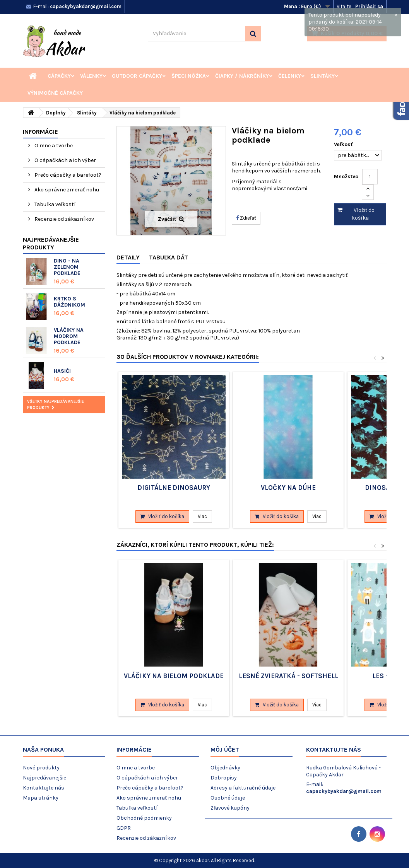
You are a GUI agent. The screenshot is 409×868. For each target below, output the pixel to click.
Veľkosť (344, 144)
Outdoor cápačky (137, 76)
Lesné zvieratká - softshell (288, 676)
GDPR (124, 828)
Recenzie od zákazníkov (64, 219)
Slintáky (323, 76)
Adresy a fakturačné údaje (243, 788)
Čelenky (290, 76)
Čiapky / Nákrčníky (242, 76)
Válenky (91, 76)
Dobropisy (224, 778)
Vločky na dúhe (288, 488)
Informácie (40, 132)
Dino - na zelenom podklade (67, 267)
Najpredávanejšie (44, 778)
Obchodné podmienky (144, 818)
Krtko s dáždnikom (69, 302)
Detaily (128, 257)
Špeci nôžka (189, 76)
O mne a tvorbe (53, 146)
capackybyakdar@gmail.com (344, 791)
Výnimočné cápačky (55, 93)
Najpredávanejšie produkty (51, 243)
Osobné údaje (228, 798)
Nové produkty (41, 768)
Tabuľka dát (169, 257)
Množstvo (346, 176)
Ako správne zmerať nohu (66, 190)
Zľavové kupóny (230, 808)
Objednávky (225, 768)
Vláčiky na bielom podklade (174, 676)
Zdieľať (246, 218)
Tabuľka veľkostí (55, 204)
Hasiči (62, 371)
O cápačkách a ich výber (65, 160)
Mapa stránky (41, 798)
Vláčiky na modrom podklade (69, 336)
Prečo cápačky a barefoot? (67, 175)
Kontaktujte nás (44, 788)
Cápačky (59, 76)
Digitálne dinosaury (174, 488)
